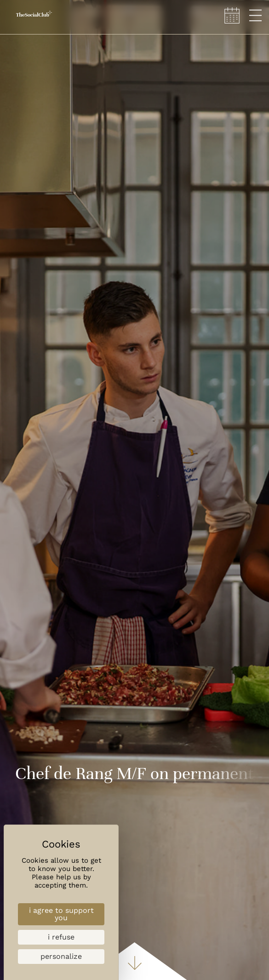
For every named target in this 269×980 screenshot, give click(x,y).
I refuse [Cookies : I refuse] (61, 937)
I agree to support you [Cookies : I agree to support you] (61, 914)
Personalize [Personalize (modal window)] (61, 956)
